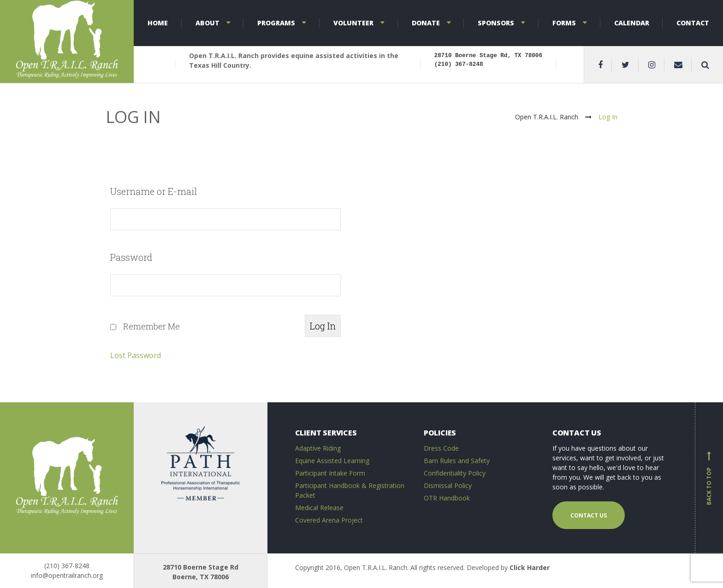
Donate (426, 23)
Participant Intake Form (330, 473)
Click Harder (530, 567)
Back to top (709, 478)
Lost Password (136, 355)
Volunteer (353, 23)
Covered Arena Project (329, 520)
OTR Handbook (447, 498)
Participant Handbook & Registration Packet (350, 490)
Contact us (589, 515)
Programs (276, 23)
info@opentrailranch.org (67, 575)
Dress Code (441, 448)
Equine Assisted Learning (332, 461)
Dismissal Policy (448, 485)
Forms (564, 23)
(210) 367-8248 (67, 566)
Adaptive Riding (318, 448)
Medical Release (319, 508)
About (207, 23)
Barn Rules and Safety (457, 461)
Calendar (632, 23)
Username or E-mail (154, 191)
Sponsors (496, 23)
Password (131, 257)
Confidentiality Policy (455, 473)
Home (158, 23)
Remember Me (151, 326)
